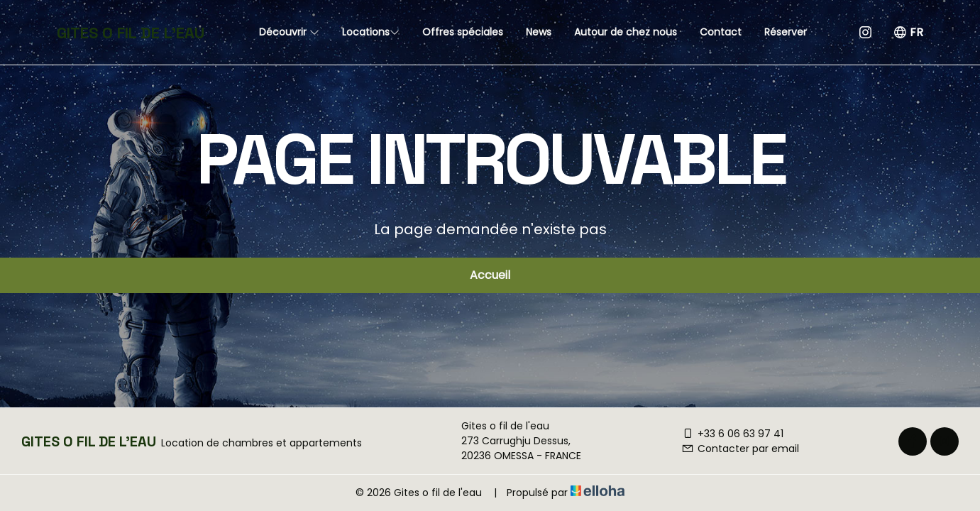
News (539, 32)
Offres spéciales (463, 32)
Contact (721, 32)
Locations (371, 32)
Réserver (786, 32)
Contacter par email (740, 449)
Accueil (490, 275)
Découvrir (289, 32)
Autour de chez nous (626, 32)
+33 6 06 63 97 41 (732, 434)
